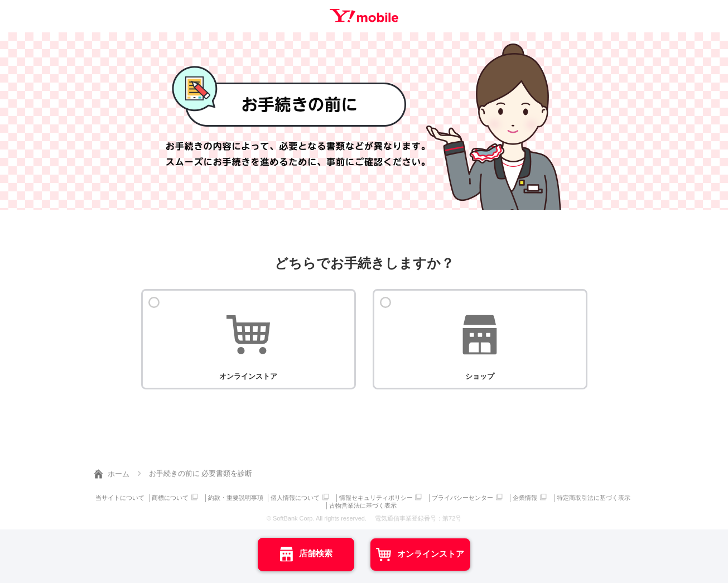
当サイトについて (159, 497)
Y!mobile (364, 16)
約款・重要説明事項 (276, 497)
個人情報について (337, 497)
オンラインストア (464, 553)
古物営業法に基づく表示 (405, 503)
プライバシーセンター (507, 497)
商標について (210, 497)
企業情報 (570, 497)
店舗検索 (285, 553)
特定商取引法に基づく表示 (326, 503)
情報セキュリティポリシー (418, 497)
